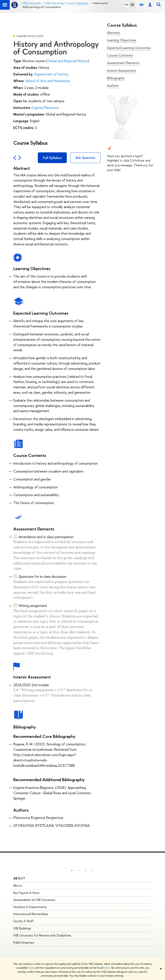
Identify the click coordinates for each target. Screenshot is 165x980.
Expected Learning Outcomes (129, 48)
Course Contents (120, 55)
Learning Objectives (122, 40)
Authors (113, 86)
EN (132, 5)
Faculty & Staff (24, 921)
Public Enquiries (24, 942)
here (31, 968)
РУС (127, 5)
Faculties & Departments (30, 907)
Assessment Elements (123, 63)
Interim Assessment (122, 71)
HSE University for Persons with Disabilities (42, 935)
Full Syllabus (52, 158)
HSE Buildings (22, 928)
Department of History (51, 74)
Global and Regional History (68, 61)
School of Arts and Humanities (48, 81)
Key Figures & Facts (26, 893)
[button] (72, 870)
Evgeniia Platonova (45, 108)
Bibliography (116, 78)
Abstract (114, 33)
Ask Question (85, 158)
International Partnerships (31, 914)
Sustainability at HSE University (34, 900)
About (19, 878)
